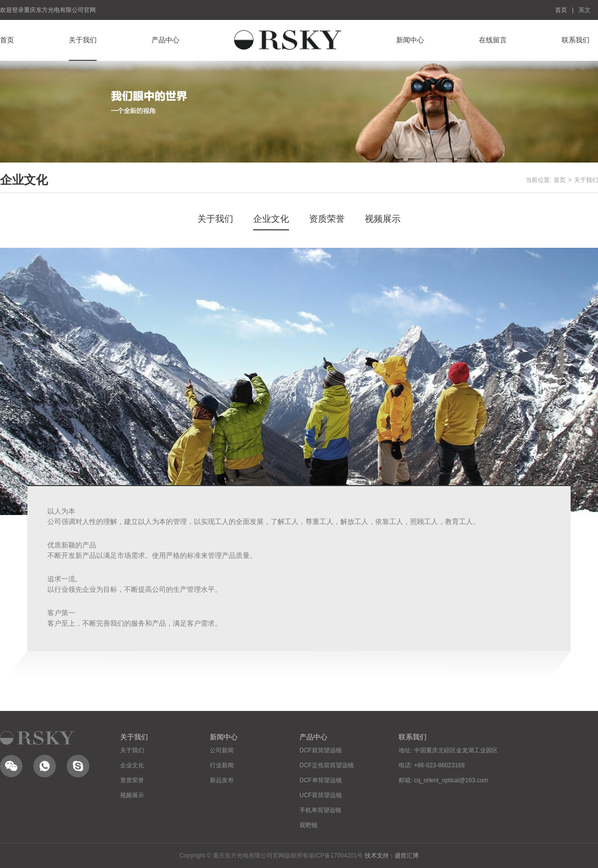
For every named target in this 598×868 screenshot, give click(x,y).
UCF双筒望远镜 (321, 795)
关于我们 (83, 40)
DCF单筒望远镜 (321, 780)
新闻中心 (410, 40)
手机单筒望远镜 (320, 810)
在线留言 (493, 40)
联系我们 (576, 40)
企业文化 (271, 219)
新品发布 (222, 780)
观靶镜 (308, 825)
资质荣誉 (327, 219)
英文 (585, 10)
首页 (561, 10)
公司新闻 (222, 750)
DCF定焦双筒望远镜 (327, 765)
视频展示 (383, 219)
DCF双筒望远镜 (321, 750)
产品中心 (165, 40)
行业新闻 (222, 765)
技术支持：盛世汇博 (392, 856)
